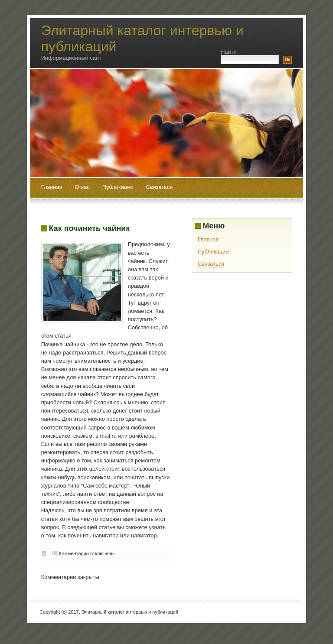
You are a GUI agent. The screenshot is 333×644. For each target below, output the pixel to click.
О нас (83, 187)
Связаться (159, 187)
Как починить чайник (89, 228)
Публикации (119, 187)
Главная (52, 187)
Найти (229, 52)
